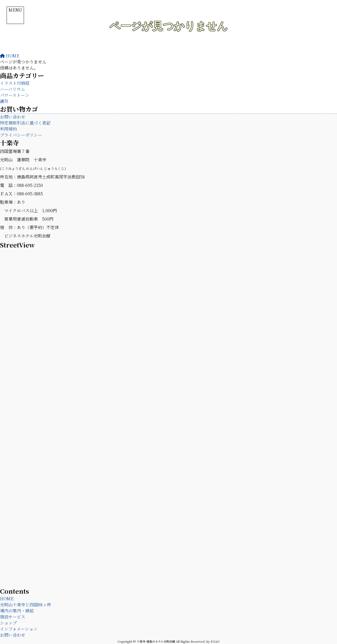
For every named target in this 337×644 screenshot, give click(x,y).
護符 (4, 101)
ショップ (8, 623)
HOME (7, 599)
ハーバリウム (13, 89)
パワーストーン (15, 95)
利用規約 (8, 129)
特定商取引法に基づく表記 (25, 123)
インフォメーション (19, 629)
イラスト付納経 (15, 83)
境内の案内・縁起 (17, 611)
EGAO (215, 641)
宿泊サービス (13, 617)
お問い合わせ (13, 117)
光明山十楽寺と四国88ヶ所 (26, 605)
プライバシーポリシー (21, 135)
